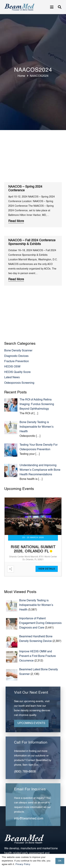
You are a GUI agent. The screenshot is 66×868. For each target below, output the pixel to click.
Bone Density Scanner (18, 351)
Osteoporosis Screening (19, 383)
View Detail (46, 569)
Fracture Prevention (17, 361)
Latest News (12, 378)
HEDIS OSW (12, 367)
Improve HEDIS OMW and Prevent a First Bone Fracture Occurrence (37, 656)
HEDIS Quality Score (17, 372)
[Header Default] (19, 7)
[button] (52, 7)
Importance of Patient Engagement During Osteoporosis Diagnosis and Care (40, 623)
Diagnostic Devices (16, 356)
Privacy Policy (23, 864)
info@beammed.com (29, 819)
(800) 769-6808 (25, 772)
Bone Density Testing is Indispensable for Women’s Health (36, 605)
